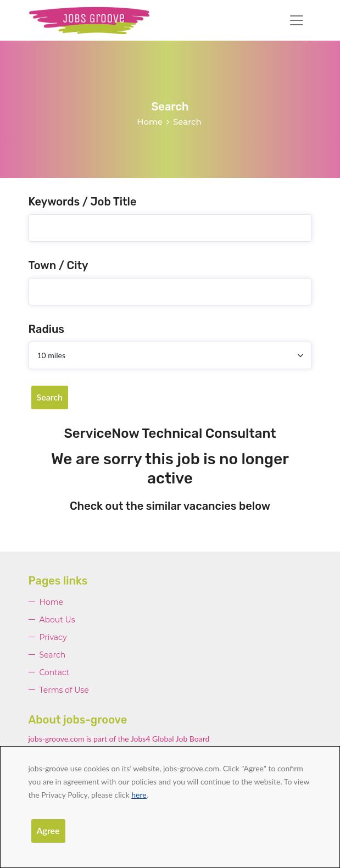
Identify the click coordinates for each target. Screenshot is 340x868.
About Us (57, 620)
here (139, 795)
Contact (55, 672)
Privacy (53, 637)
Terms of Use (64, 690)
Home (150, 122)
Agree (48, 830)
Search (50, 397)
